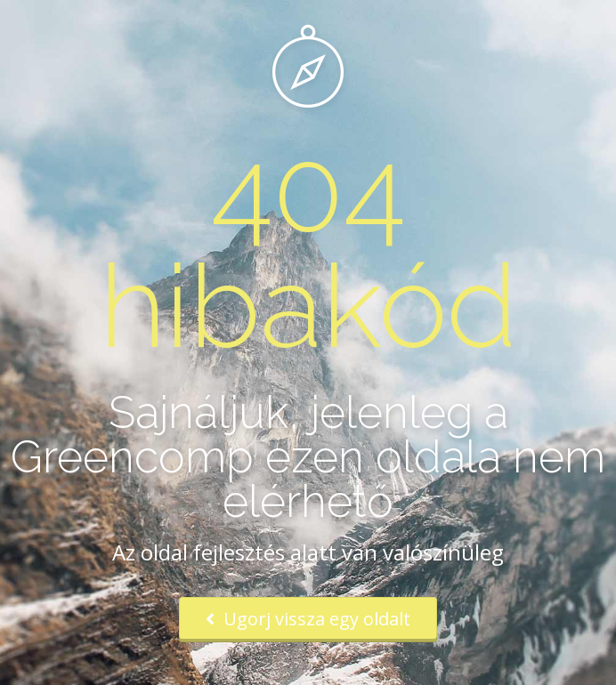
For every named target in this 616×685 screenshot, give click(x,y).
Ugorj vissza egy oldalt (308, 619)
